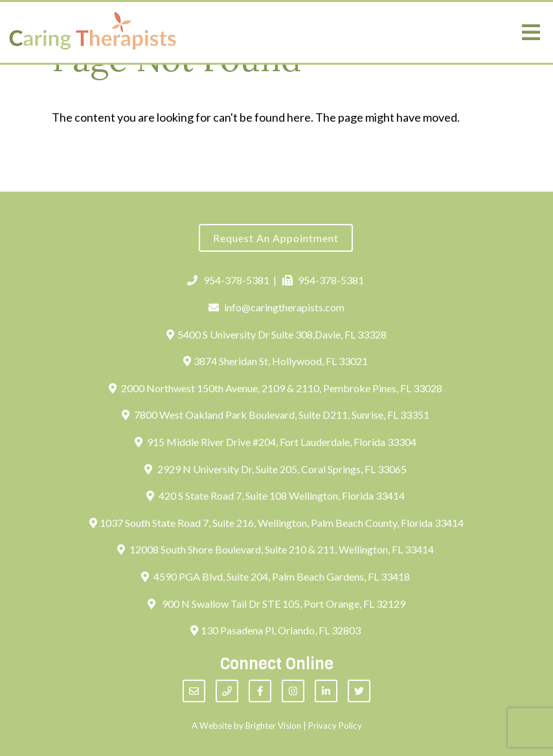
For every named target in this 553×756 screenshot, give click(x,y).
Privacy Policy (335, 726)
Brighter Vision (273, 726)
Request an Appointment (276, 238)
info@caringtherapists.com (277, 307)
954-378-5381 (228, 280)
